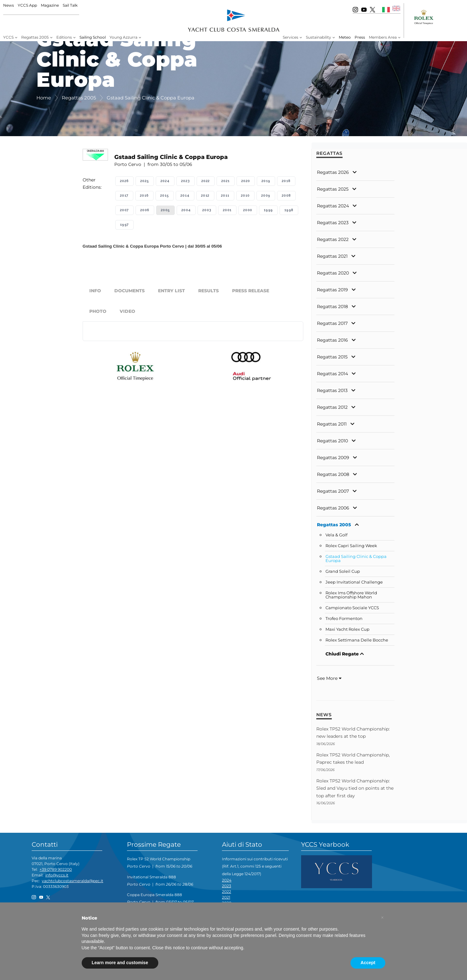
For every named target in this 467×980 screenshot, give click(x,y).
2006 (145, 210)
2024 (165, 181)
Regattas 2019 (332, 290)
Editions (64, 37)
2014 (185, 196)
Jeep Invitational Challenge (354, 582)
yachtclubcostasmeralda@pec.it (73, 881)
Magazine (50, 5)
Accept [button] (368, 963)
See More (329, 678)
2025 (145, 181)
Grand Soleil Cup (343, 571)
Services (290, 37)
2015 (165, 196)
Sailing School (93, 37)
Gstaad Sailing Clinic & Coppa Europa (356, 559)
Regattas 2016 (332, 340)
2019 (266, 181)
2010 (245, 196)
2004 (186, 210)
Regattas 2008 (333, 474)
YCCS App (27, 5)
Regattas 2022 (333, 239)
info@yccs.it (57, 875)
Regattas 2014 (332, 374)
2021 (226, 181)
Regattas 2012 (332, 407)
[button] (382, 918)
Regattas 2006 (333, 508)
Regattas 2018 (332, 307)
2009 (266, 196)
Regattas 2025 (333, 189)
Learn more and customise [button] (120, 963)
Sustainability (319, 37)
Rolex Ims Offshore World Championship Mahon (351, 595)
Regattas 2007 (333, 491)
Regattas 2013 (332, 390)
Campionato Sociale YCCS (352, 608)
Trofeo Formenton (344, 619)
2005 (165, 210)
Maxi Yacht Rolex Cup (347, 629)
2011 (225, 196)
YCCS (8, 37)
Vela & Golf (336, 535)
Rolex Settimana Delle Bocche (357, 640)
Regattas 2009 (333, 458)
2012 (205, 196)
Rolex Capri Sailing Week (351, 546)
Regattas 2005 (35, 37)
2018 (286, 181)
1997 (124, 225)
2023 (186, 181)
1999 (268, 210)
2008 (286, 196)
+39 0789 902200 (56, 869)
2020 (246, 181)
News (9, 5)
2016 (144, 196)
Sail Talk (70, 5)
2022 (206, 181)
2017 (124, 196)
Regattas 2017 (332, 323)
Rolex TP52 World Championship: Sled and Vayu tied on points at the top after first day (355, 788)
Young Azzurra (123, 37)
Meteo (345, 37)
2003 (207, 210)
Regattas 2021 (332, 256)
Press (360, 37)
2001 (227, 210)
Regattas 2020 (333, 273)
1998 (289, 210)
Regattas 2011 (332, 424)
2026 (124, 181)
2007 (124, 210)
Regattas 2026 (333, 172)
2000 (248, 210)
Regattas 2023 (333, 223)
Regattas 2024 (333, 206)
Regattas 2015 (332, 357)
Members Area (383, 37)
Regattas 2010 (332, 441)
